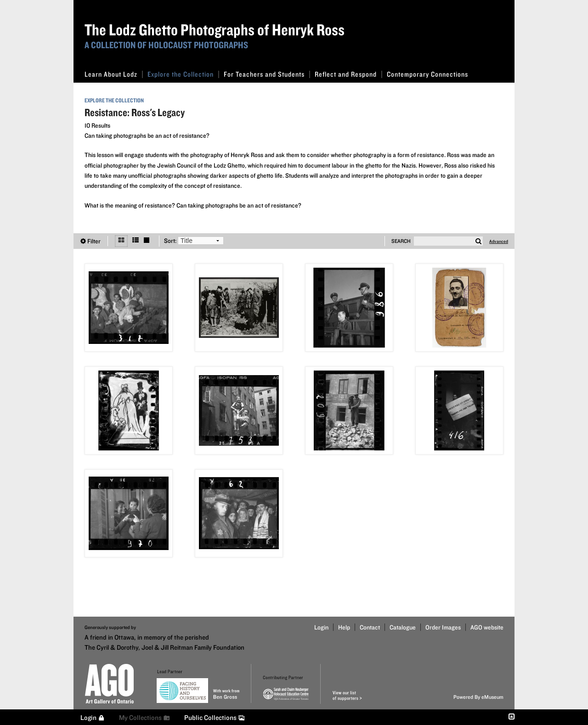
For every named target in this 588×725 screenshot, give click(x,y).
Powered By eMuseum (478, 697)
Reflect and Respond (348, 74)
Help (344, 627)
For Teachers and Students (267, 74)
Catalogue (403, 627)
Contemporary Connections (427, 74)
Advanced (499, 241)
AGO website (487, 627)
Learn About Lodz (114, 74)
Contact (370, 627)
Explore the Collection (183, 74)
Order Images (443, 627)
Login (321, 627)
